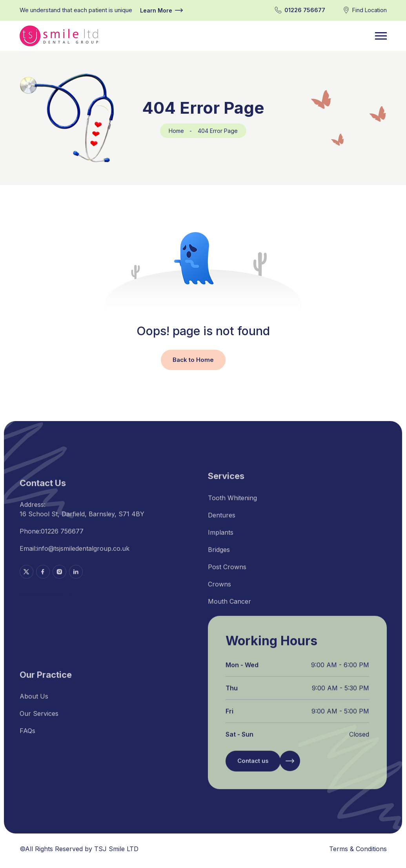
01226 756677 (305, 10)
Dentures (222, 521)
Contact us (253, 767)
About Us (34, 702)
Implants (221, 538)
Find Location (370, 10)
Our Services (39, 719)
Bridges (219, 555)
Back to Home (193, 360)
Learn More (161, 10)
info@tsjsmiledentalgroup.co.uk (83, 554)
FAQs (27, 736)
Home (176, 131)
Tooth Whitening (232, 503)
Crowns (219, 590)
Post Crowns (227, 572)
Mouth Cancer (229, 607)
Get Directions (46, 601)
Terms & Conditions (358, 849)
